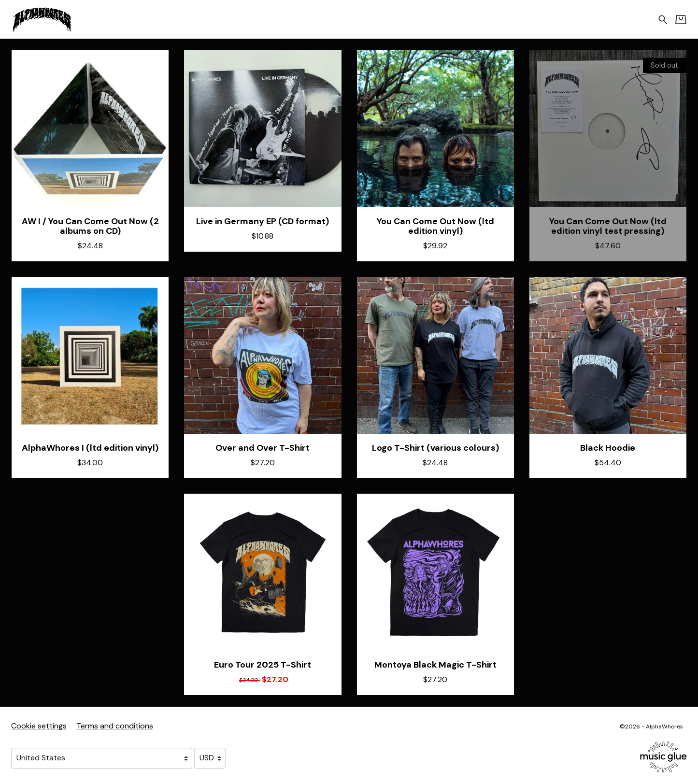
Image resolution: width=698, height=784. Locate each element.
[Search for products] (663, 19)
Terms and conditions (115, 726)
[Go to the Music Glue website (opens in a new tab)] (663, 757)
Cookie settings (39, 726)
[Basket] (681, 20)
